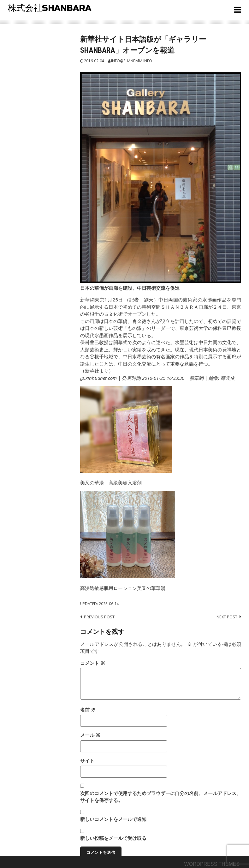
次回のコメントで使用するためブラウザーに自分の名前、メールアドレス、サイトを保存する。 (161, 797)
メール (90, 735)
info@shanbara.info (132, 61)
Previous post (99, 617)
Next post (227, 617)
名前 (88, 710)
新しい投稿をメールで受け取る (113, 838)
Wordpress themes (212, 864)
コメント (93, 663)
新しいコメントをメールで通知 (113, 819)
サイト (87, 761)
